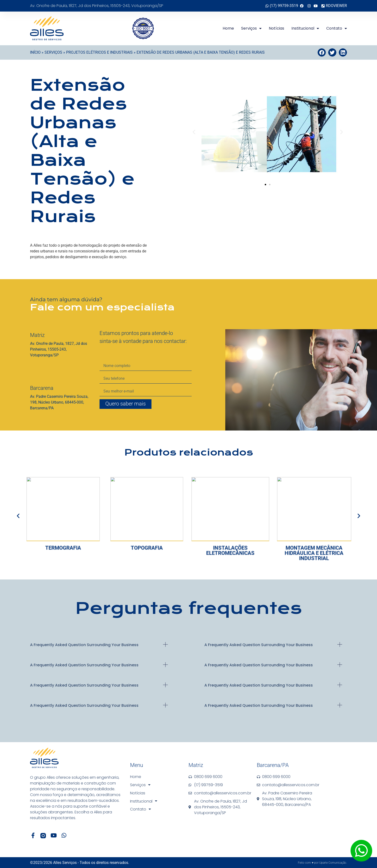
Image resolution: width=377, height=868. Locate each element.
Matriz (37, 335)
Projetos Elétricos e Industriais (99, 52)
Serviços (251, 28)
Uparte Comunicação (333, 863)
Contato (337, 28)
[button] (322, 52)
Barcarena (42, 388)
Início (35, 52)
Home (228, 28)
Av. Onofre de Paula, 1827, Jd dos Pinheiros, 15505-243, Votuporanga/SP (97, 6)
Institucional (305, 28)
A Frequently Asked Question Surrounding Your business (84, 645)
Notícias (276, 28)
